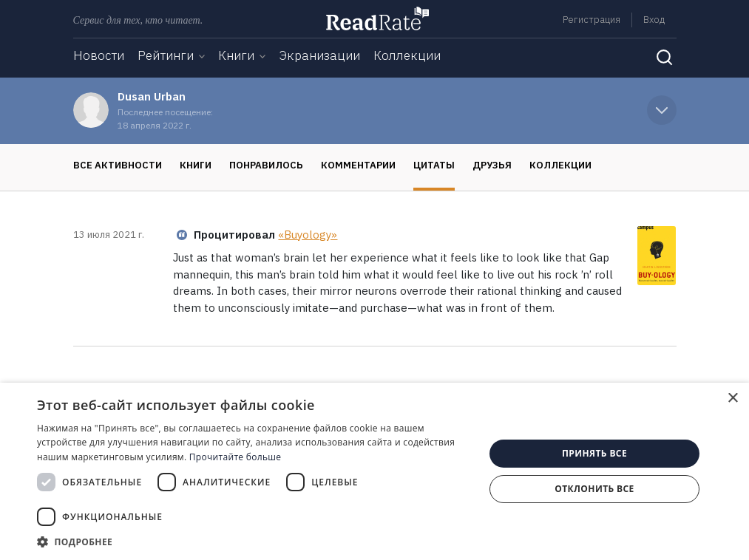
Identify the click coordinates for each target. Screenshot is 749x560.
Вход (654, 20)
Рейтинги (166, 55)
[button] (254, 542)
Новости (99, 55)
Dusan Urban (152, 96)
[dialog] (374, 471)
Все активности (118, 165)
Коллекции (407, 55)
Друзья (492, 165)
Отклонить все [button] (594, 489)
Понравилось (266, 165)
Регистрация (592, 20)
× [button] (732, 399)
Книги (236, 55)
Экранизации (319, 55)
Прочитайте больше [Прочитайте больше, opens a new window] (235, 457)
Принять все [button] (594, 453)
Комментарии (358, 165)
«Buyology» (308, 235)
